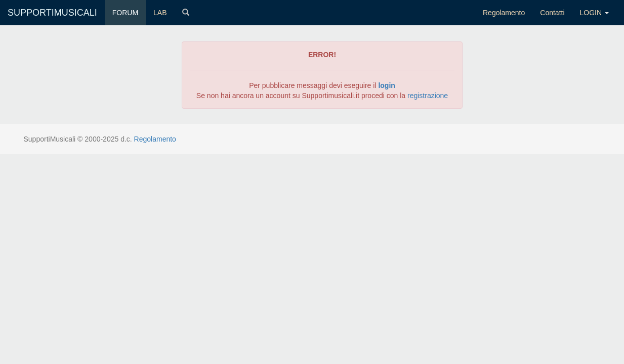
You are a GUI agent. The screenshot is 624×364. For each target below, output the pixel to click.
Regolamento (504, 13)
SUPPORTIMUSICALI (52, 13)
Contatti (552, 13)
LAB (160, 13)
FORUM (125, 13)
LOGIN (594, 13)
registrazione (428, 96)
